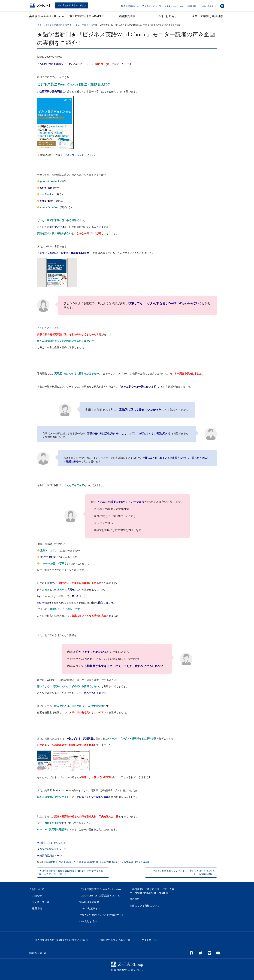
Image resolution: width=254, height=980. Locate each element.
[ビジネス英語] (126, 862)
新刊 (98, 862)
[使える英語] (142, 862)
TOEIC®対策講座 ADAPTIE (87, 16)
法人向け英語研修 (89, 902)
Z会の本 (106, 862)
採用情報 (192, 6)
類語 (114, 862)
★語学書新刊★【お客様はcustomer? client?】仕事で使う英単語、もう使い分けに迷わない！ (71, 872)
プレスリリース (41, 902)
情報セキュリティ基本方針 (115, 940)
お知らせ (37, 896)
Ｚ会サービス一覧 (152, 6)
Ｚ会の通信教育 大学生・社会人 (71, 5)
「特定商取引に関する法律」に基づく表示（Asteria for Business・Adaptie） (152, 891)
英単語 (83, 862)
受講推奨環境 (127, 16)
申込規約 (135, 899)
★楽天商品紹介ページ (49, 856)
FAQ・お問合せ (167, 16)
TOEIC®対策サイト (90, 908)
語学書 (51, 862)
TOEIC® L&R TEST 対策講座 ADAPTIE (99, 896)
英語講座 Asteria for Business (47, 16)
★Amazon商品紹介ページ (51, 849)
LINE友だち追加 (88, 921)
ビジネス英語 (64, 862)
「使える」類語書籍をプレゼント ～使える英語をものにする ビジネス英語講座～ (184, 872)
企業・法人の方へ (174, 6)
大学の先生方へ (208, 6)
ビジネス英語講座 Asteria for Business (100, 889)
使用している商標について (144, 906)
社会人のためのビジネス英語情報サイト (102, 915)
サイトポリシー (150, 940)
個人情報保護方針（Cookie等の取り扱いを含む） (62, 940)
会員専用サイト (130, 6)
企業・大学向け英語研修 (207, 16)
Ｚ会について (37, 889)
